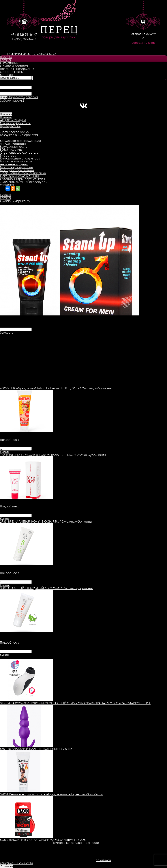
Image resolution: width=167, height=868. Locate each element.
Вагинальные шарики (16, 161)
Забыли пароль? (12, 101)
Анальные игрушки (14, 164)
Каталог (6, 60)
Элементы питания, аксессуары (24, 182)
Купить (5, 452)
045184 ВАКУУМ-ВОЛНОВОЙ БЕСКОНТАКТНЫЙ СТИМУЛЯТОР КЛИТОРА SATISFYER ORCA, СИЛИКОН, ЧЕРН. (75, 703)
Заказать (6, 333)
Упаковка (7, 185)
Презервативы (10, 126)
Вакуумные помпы (14, 147)
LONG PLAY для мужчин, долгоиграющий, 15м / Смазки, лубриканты (53, 455)
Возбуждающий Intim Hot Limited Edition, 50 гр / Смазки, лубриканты (56, 388)
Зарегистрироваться (23, 97)
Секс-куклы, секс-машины (19, 176)
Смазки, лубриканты (15, 123)
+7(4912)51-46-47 (19, 54)
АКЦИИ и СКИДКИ (13, 120)
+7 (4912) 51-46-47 (24, 34)
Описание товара (13, 335)
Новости (6, 57)
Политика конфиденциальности (75, 843)
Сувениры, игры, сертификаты (22, 179)
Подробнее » (10, 440)
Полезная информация (17, 69)
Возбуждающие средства (19, 135)
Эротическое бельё (14, 132)
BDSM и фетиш (11, 150)
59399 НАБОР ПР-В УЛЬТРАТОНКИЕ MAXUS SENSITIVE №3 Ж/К (43, 840)
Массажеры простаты (16, 167)
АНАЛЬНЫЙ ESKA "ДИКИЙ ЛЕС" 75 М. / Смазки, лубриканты (47, 588)
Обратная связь (11, 72)
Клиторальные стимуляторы (20, 158)
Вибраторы (8, 155)
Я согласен (7, 866)
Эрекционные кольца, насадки (23, 173)
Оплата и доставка (14, 66)
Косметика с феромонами (20, 141)
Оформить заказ (143, 43)
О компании (9, 63)
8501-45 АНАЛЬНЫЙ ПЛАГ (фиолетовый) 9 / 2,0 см (36, 749)
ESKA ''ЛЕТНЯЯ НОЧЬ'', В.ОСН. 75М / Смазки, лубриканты (46, 522)
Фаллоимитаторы (13, 144)
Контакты (6, 75)
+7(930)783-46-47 (24, 39)
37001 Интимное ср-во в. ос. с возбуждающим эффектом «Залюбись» (52, 794)
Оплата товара (71, 335)
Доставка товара (43, 335)
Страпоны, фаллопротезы (19, 152)
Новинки (6, 117)
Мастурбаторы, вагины (17, 170)
